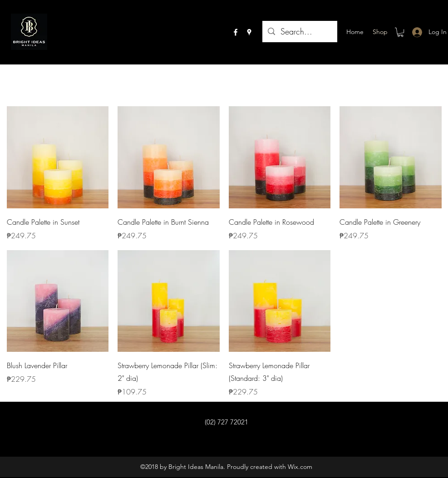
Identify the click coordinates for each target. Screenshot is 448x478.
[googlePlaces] (249, 32)
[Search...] (299, 32)
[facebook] (236, 32)
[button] (400, 32)
